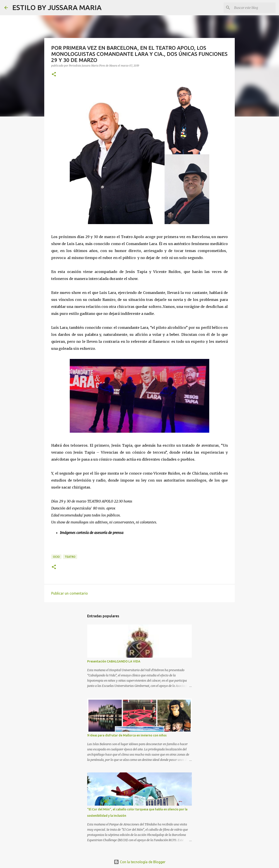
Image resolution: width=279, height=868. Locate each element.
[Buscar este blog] (253, 8)
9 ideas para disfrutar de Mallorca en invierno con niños (127, 735)
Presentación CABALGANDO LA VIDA (114, 661)
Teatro (70, 557)
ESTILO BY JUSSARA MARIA (57, 7)
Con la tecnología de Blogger (140, 862)
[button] (54, 75)
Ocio (56, 557)
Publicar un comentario (70, 593)
